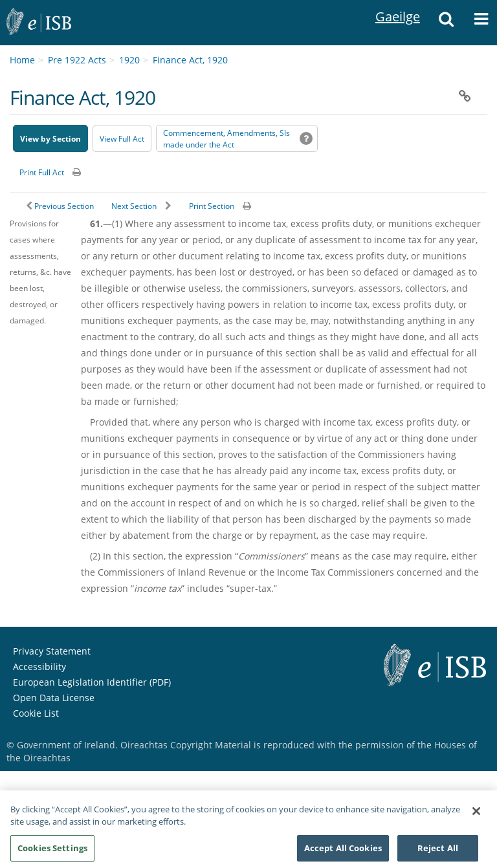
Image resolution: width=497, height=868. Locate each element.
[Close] (476, 818)
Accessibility (39, 667)
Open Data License (54, 698)
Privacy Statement (52, 651)
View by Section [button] (50, 139)
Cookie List (36, 713)
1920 (129, 60)
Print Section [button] (212, 206)
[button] (446, 23)
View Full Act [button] (122, 139)
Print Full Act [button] (42, 172)
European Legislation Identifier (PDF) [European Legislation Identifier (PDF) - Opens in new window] (92, 682)
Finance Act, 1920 (190, 60)
